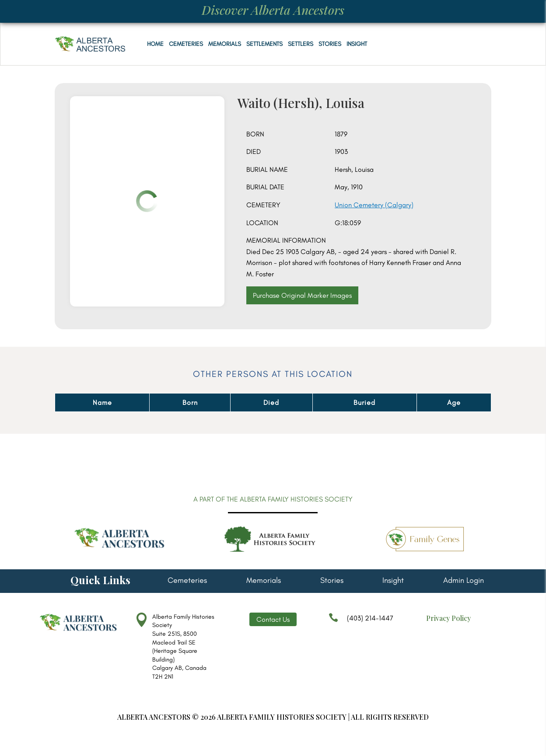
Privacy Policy (448, 618)
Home (155, 44)
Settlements (264, 44)
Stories (330, 44)
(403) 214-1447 (361, 622)
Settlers (301, 44)
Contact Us (273, 619)
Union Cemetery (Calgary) (374, 205)
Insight (357, 44)
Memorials (225, 44)
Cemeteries (186, 44)
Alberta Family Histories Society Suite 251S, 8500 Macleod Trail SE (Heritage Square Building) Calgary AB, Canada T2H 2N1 (183, 647)
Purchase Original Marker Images (302, 295)
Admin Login (464, 581)
